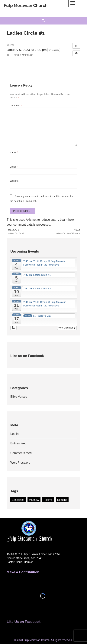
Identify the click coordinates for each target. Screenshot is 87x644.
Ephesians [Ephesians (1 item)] (18, 500)
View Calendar (67, 328)
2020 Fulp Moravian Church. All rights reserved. (45, 640)
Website (14, 181)
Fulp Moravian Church (26, 5)
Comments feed (21, 453)
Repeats (54, 50)
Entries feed (18, 443)
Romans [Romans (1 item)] (62, 500)
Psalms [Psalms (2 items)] (48, 500)
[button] (76, 53)
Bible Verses (19, 397)
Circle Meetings (23, 55)
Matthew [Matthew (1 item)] (34, 500)
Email (14, 167)
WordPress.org (20, 463)
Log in (14, 434)
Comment (16, 106)
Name (14, 152)
